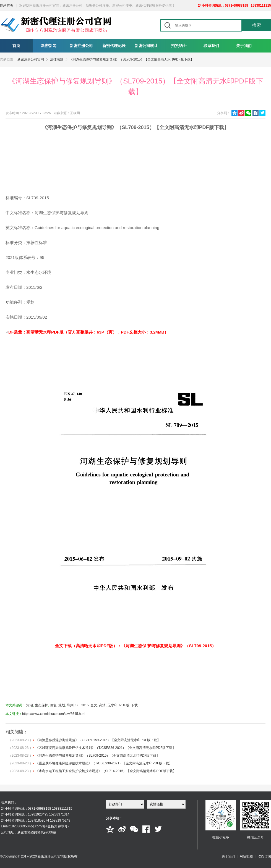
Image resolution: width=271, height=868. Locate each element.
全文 (94, 705)
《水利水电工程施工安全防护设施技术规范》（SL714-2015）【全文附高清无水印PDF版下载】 (106, 771)
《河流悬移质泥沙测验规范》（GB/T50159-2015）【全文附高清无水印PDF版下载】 (98, 740)
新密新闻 (49, 46)
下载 (134, 705)
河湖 (30, 705)
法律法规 (57, 59)
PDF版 (124, 705)
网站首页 (7, 6)
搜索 (257, 25)
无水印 (113, 705)
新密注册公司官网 (31, 59)
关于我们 (244, 46)
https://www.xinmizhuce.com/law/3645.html (54, 714)
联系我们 (211, 46)
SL (78, 705)
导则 (70, 705)
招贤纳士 (179, 46)
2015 (85, 705)
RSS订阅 (264, 856)
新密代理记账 (114, 46)
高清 (102, 705)
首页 (16, 46)
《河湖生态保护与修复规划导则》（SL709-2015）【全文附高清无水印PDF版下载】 (131, 59)
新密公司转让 (146, 46)
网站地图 (246, 856)
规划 (62, 705)
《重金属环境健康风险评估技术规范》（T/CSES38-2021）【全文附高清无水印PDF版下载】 (104, 763)
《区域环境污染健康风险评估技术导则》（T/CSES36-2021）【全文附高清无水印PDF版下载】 (105, 748)
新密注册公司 (81, 46)
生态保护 (41, 705)
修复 (53, 705)
